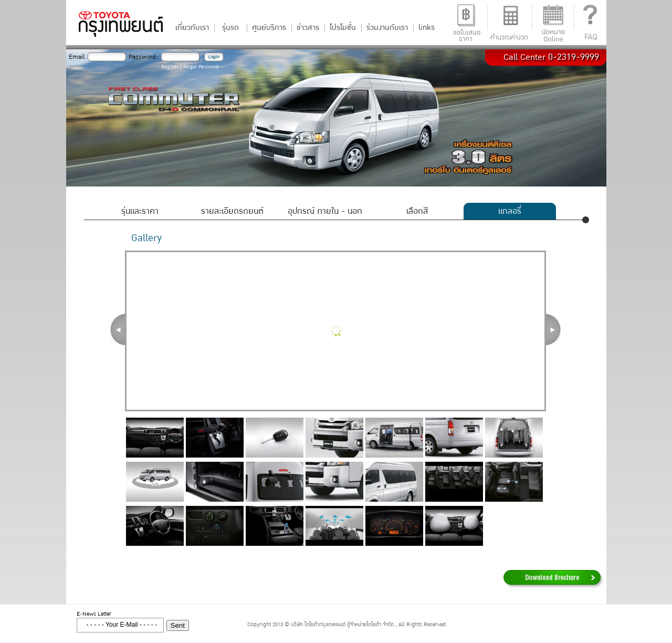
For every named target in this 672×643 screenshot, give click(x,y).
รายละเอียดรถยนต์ (232, 211)
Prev (118, 329)
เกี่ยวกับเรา (192, 28)
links (427, 28)
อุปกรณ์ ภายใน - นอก (325, 211)
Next (553, 329)
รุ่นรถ (230, 28)
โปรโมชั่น (343, 28)
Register (170, 67)
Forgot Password (201, 67)
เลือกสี (417, 211)
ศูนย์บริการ (269, 28)
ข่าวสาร (308, 28)
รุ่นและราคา (140, 211)
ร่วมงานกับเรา (387, 28)
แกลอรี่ (510, 211)
